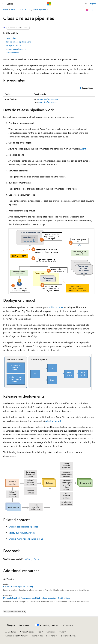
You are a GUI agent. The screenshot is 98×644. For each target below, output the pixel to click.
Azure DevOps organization (50, 99)
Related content (12, 53)
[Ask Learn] (87, 10)
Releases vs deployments (16, 49)
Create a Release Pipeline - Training (18, 586)
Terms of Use (37, 636)
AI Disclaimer (11, 632)
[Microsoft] (49, 4)
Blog (39, 632)
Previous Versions (27, 632)
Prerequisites (11, 38)
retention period (53, 421)
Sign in (93, 3)
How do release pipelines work (18, 42)
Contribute (51, 632)
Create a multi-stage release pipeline (26, 539)
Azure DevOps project (47, 102)
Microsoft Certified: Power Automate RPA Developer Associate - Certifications (36, 598)
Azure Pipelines (40, 10)
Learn (6, 10)
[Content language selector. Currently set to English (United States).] (18, 625)
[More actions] (92, 10)
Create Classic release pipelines (23, 527)
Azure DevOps (24, 10)
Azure (13, 10)
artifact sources (56, 307)
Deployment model (13, 45)
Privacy (62, 632)
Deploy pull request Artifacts (22, 533)
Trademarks (51, 636)
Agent (83, 149)
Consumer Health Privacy (16, 636)
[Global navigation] (3, 4)
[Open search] (86, 4)
